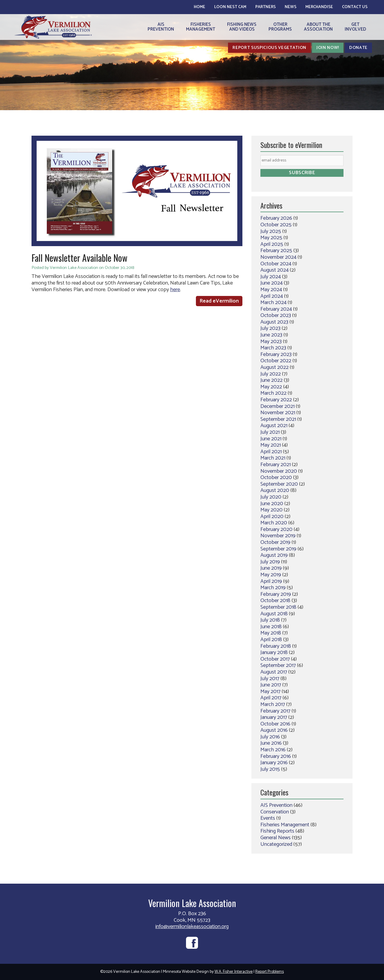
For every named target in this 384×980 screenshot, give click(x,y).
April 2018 (271, 640)
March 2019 (273, 588)
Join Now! (328, 48)
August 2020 (275, 490)
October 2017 (275, 659)
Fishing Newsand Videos (242, 27)
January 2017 (274, 717)
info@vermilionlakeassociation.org (192, 927)
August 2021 (274, 426)
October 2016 (275, 724)
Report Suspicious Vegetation (269, 48)
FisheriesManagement (201, 27)
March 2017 (273, 704)
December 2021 (277, 406)
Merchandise (319, 7)
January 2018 (274, 653)
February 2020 (276, 529)
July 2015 (270, 769)
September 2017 (278, 665)
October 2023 (276, 315)
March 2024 (273, 303)
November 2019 (278, 536)
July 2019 (270, 562)
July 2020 (271, 497)
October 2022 (276, 361)
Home (199, 7)
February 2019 (276, 594)
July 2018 (270, 620)
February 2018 (276, 646)
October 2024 (276, 264)
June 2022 (271, 380)
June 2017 (271, 685)
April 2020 (272, 517)
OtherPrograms (280, 27)
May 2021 (271, 445)
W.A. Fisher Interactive (234, 972)
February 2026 (276, 218)
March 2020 (274, 523)
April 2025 (272, 244)
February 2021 (276, 465)
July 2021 (270, 432)
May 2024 (271, 290)
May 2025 (271, 238)
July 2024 (271, 277)
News (291, 7)
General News (276, 838)
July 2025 (271, 231)
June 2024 (271, 283)
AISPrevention (161, 27)
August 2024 (274, 270)
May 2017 (270, 692)
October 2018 (275, 601)
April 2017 (271, 698)
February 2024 (276, 309)
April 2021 (271, 452)
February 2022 (276, 400)
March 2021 (273, 458)
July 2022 (271, 374)
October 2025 (276, 225)
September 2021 (278, 419)
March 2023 (273, 348)
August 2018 (274, 614)
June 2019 (271, 568)
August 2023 (274, 322)
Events (268, 818)
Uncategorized (276, 844)
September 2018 (278, 607)
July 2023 (270, 328)
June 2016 (271, 743)
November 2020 (279, 471)
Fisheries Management (285, 825)
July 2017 (270, 679)
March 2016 (273, 750)
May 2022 (271, 387)
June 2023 (271, 335)
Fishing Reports (277, 831)
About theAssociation (318, 27)
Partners (265, 7)
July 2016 (270, 737)
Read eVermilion (219, 301)
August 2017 (274, 672)
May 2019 (271, 575)
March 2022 (273, 393)
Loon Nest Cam (230, 7)
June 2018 (271, 627)
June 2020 (272, 504)
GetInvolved (355, 27)
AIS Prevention (276, 805)
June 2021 (271, 439)
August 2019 (274, 555)
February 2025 (276, 251)
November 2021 (278, 413)
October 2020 (276, 478)
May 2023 (271, 342)
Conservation (275, 812)
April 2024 (272, 296)
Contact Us (355, 7)
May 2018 (271, 633)
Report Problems (270, 972)
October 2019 (275, 542)
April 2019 (271, 581)
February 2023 (276, 354)
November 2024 (278, 257)
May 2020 (271, 510)
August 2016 (274, 730)
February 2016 (276, 756)
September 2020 (279, 484)
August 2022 (274, 367)
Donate (358, 48)
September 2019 (278, 549)
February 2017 (275, 711)
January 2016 (274, 763)
